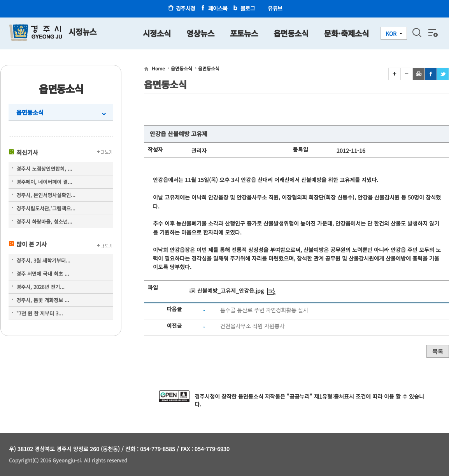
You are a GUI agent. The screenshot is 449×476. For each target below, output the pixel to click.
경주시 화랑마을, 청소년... (44, 221)
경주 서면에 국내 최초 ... (43, 274)
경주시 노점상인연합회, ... (44, 169)
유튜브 (275, 8)
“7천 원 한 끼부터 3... (40, 313)
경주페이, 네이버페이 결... (44, 182)
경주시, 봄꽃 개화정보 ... (43, 300)
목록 (438, 351)
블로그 (248, 8)
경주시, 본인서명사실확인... (46, 195)
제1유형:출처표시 (334, 396)
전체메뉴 (432, 33)
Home (158, 68)
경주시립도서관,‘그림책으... (46, 208)
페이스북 (218, 8)
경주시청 (186, 8)
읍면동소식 (30, 112)
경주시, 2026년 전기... (40, 287)
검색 (417, 33)
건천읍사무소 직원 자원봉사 (253, 326)
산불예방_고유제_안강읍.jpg (231, 290)
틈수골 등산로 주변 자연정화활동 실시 (264, 310)
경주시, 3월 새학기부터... (43, 260)
